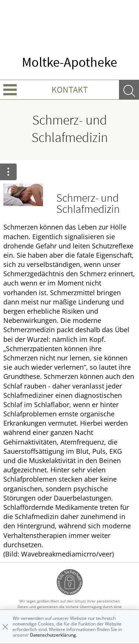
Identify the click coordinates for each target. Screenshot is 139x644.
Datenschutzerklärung (53, 635)
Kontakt (70, 90)
